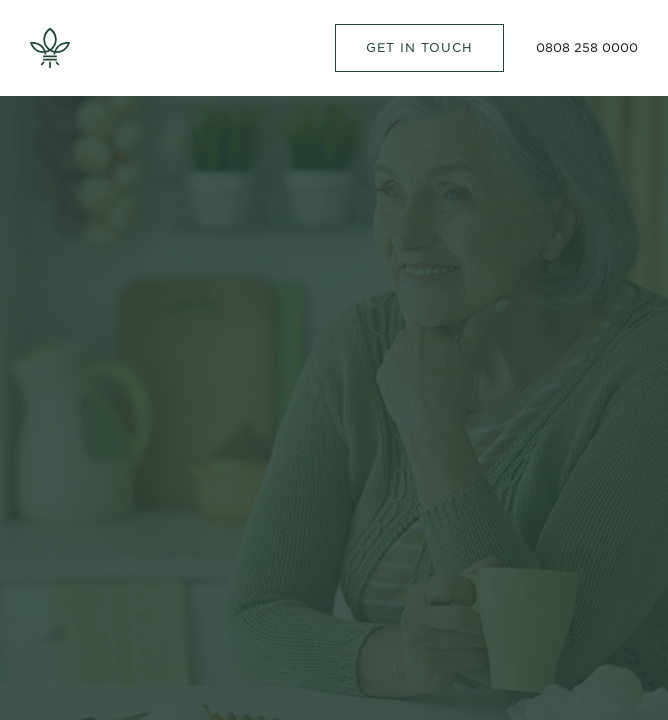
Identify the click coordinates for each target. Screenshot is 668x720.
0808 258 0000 (587, 47)
